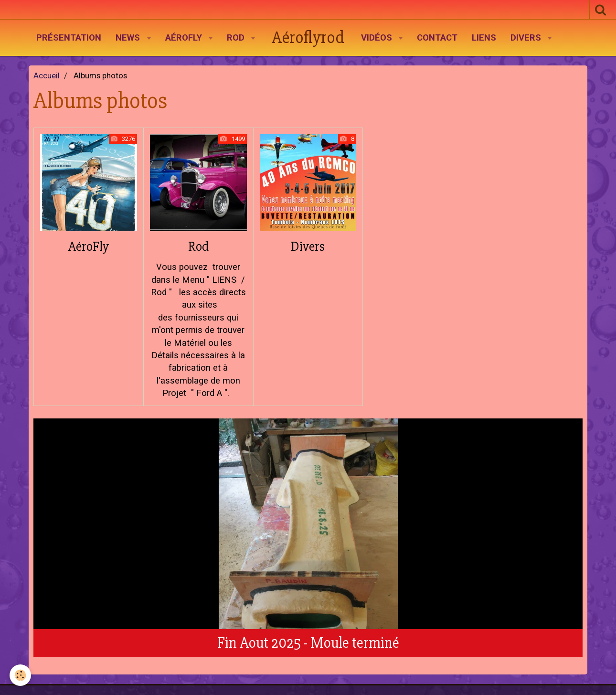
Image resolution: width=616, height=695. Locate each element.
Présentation (69, 38)
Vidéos (378, 38)
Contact (437, 38)
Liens (484, 38)
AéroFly (185, 38)
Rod (237, 38)
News (129, 38)
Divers (527, 38)
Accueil (47, 76)
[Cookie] (20, 675)
